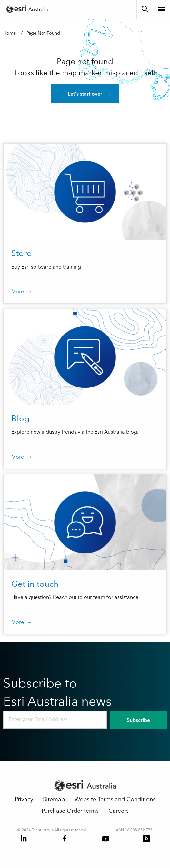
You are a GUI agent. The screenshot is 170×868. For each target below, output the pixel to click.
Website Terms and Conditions (115, 799)
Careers (119, 811)
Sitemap (54, 799)
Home (10, 33)
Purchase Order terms (70, 811)
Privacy (24, 799)
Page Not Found (43, 33)
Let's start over (85, 94)
